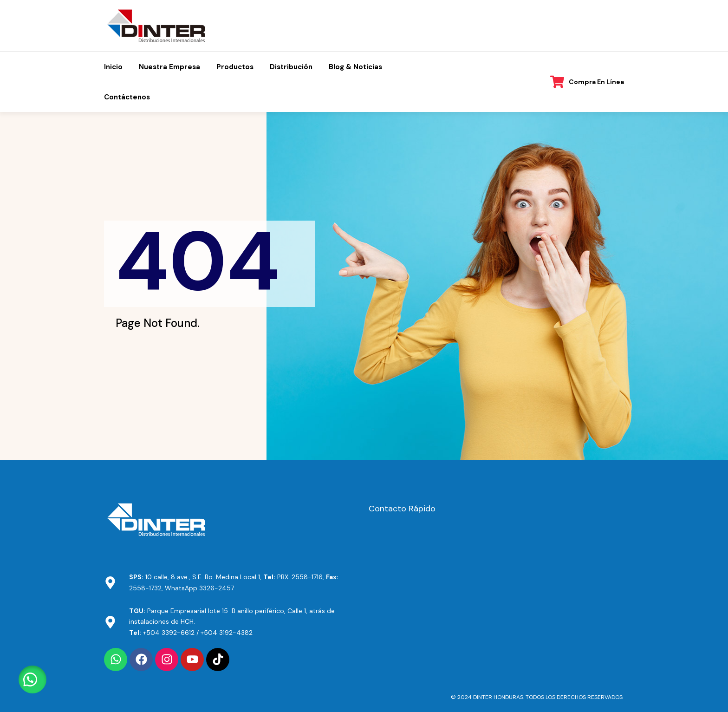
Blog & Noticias (355, 67)
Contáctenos (127, 97)
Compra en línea (596, 82)
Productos (235, 67)
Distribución (291, 67)
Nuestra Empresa (169, 67)
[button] (32, 679)
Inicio (113, 67)
